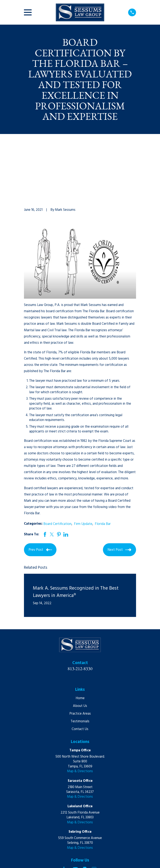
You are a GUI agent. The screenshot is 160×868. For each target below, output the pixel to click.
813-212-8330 (80, 612)
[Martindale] (85, 813)
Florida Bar (103, 467)
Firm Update (83, 467)
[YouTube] (75, 813)
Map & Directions (80, 715)
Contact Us (80, 673)
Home (80, 642)
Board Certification (57, 467)
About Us (80, 650)
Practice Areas (80, 657)
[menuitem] (30, 860)
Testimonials (80, 665)
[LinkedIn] (66, 813)
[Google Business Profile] (94, 813)
